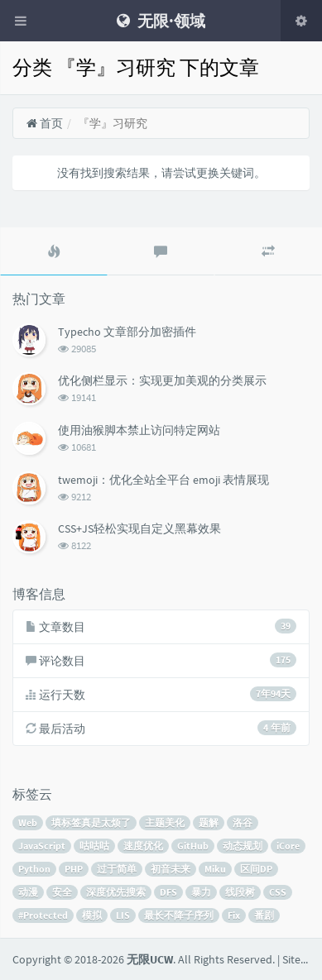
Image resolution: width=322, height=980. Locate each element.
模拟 (92, 915)
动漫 (28, 892)
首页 (44, 123)
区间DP (256, 869)
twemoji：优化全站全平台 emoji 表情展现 (163, 480)
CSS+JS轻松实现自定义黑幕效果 (139, 528)
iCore (288, 846)
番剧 (264, 915)
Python (34, 869)
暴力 (201, 892)
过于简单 (117, 869)
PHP (74, 869)
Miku (215, 869)
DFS (168, 892)
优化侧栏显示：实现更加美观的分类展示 (162, 380)
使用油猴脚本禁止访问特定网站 (139, 430)
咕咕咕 (94, 846)
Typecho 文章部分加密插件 (127, 332)
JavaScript (42, 846)
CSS (278, 892)
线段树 (240, 892)
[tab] (54, 251)
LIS (123, 915)
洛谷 (243, 822)
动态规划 (243, 846)
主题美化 (165, 822)
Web (28, 822)
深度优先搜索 (116, 892)
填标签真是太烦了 (91, 822)
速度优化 (143, 846)
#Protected (43, 915)
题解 (209, 822)
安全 (62, 892)
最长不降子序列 (179, 915)
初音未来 (171, 869)
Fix (234, 915)
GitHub (193, 846)
